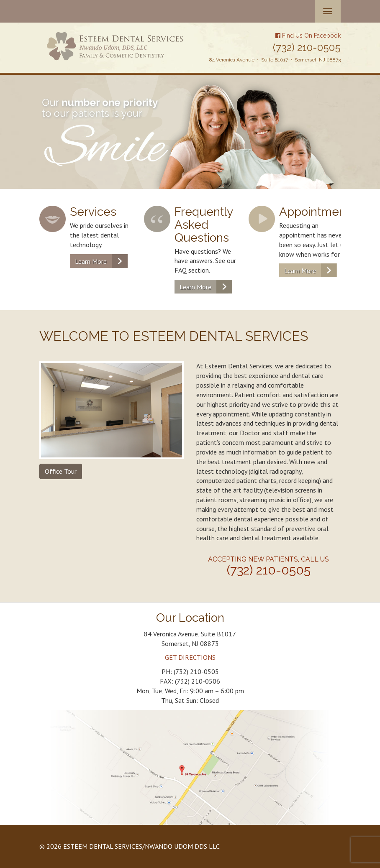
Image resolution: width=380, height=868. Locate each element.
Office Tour (61, 471)
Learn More (91, 261)
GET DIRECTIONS (190, 657)
